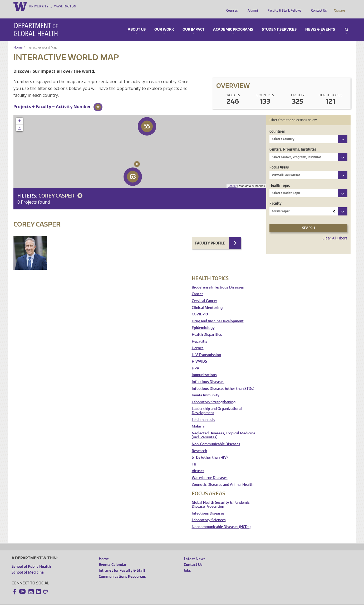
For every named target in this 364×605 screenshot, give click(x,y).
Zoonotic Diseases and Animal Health (223, 477)
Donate (339, 6)
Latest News (195, 551)
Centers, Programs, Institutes (293, 142)
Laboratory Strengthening (214, 395)
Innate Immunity (206, 388)
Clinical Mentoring (207, 300)
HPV (195, 361)
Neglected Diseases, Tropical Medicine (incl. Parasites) (223, 428)
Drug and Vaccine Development (218, 314)
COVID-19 (200, 307)
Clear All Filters (335, 231)
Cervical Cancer (205, 293)
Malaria (198, 419)
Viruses (198, 464)
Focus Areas (279, 160)
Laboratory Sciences (209, 513)
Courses (231, 6)
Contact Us (318, 6)
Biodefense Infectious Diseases (218, 280)
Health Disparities (207, 327)
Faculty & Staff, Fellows (283, 6)
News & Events (320, 22)
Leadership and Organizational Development (217, 403)
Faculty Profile (210, 236)
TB (194, 457)
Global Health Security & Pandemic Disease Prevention (221, 497)
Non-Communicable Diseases (216, 437)
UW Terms (103, 601)
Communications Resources (122, 569)
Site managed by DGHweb (134, 601)
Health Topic (280, 178)
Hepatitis (200, 334)
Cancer (197, 287)
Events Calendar (113, 557)
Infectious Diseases (208, 374)
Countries (277, 124)
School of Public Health (31, 559)
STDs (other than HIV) (210, 450)
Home (18, 40)
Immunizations (204, 368)
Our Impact (193, 22)
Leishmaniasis (203, 412)
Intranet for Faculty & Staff (122, 563)
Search (346, 22)
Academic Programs (233, 22)
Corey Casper (61, 188)
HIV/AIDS (199, 354)
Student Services (279, 22)
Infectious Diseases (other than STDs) (223, 381)
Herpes (198, 341)
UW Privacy (81, 601)
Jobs (187, 563)
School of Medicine (28, 565)
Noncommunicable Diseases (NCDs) (221, 519)
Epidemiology (203, 320)
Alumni (251, 6)
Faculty (276, 196)
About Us (137, 22)
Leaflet (232, 179)
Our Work (164, 22)
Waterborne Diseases (210, 470)
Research (199, 443)
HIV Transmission (206, 347)
